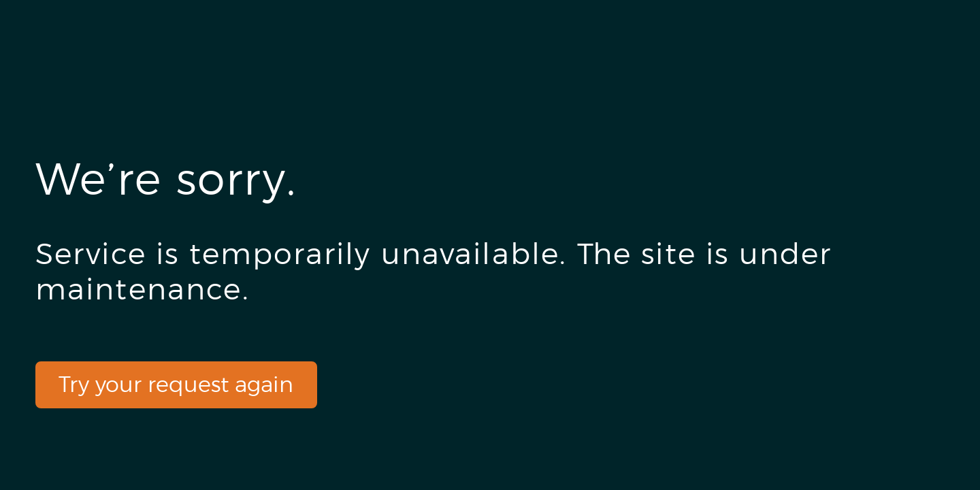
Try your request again (176, 384)
